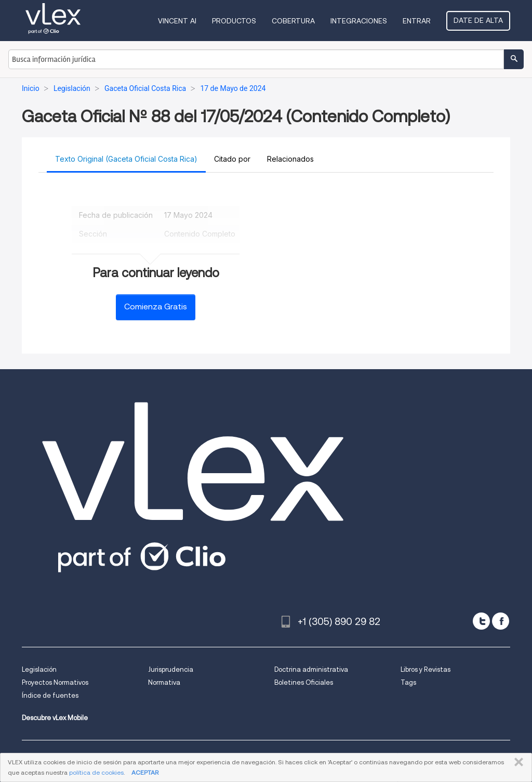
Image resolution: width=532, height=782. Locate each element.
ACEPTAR (145, 772)
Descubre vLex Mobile (55, 718)
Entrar (417, 21)
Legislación (39, 669)
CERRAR (517, 762)
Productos (234, 21)
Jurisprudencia (171, 669)
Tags (408, 682)
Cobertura (293, 21)
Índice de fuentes (50, 695)
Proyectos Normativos (55, 682)
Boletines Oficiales (304, 682)
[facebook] (501, 621)
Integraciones (359, 21)
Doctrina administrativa (311, 669)
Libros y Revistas (425, 669)
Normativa (164, 682)
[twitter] (481, 621)
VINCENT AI (177, 21)
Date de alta (478, 20)
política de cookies (96, 772)
